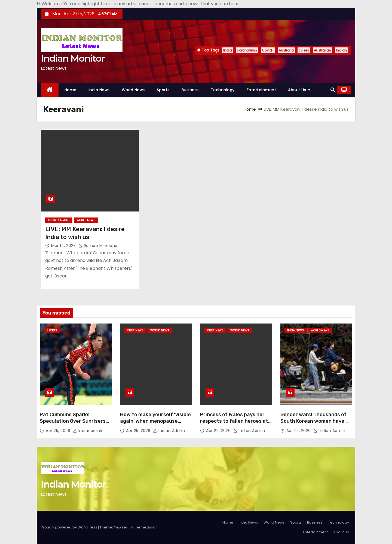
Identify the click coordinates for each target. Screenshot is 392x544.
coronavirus (247, 50)
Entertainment (261, 90)
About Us (299, 90)
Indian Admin (169, 431)
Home (71, 90)
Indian (341, 50)
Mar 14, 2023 (64, 246)
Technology (223, 90)
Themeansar (145, 527)
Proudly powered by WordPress (69, 527)
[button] (333, 90)
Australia (286, 50)
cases (304, 50)
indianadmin (88, 431)
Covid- (268, 50)
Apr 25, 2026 (59, 431)
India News (99, 90)
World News (133, 90)
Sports (163, 90)
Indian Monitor (73, 58)
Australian (322, 50)
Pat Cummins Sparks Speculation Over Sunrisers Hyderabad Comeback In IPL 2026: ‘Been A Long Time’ (73, 424)
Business (190, 90)
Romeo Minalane (98, 246)
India (228, 50)
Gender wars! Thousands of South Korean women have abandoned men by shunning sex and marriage (315, 424)
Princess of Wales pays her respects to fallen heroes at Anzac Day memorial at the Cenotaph (234, 424)
